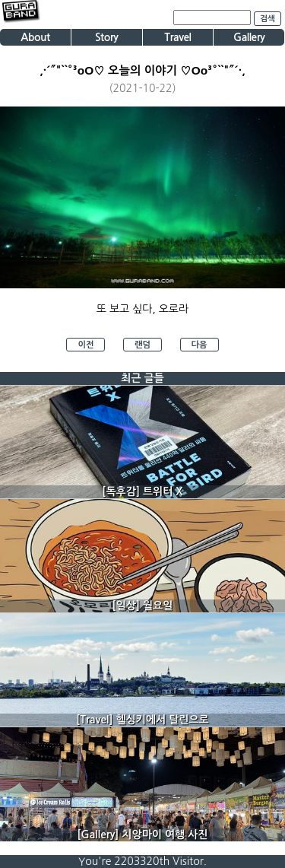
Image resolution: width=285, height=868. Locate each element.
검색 (268, 19)
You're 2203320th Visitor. (142, 861)
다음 (199, 345)
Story (106, 37)
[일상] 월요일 (143, 606)
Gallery (249, 37)
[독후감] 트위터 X (142, 491)
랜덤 (142, 345)
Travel (177, 37)
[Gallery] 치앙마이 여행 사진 (143, 835)
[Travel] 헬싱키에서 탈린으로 (142, 720)
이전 (85, 345)
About (35, 37)
